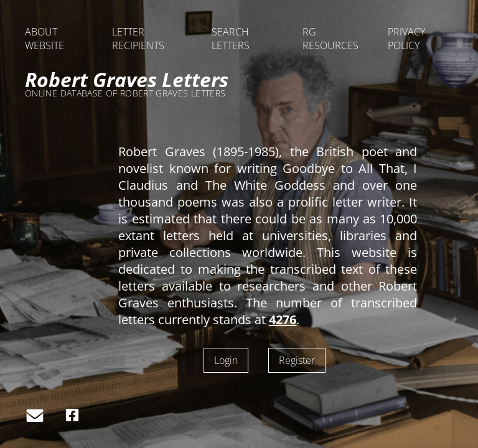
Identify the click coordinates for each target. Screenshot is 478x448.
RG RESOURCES (330, 39)
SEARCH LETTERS (231, 39)
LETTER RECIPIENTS (138, 39)
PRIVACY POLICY (406, 39)
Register (297, 360)
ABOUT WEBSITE (45, 39)
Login (226, 360)
